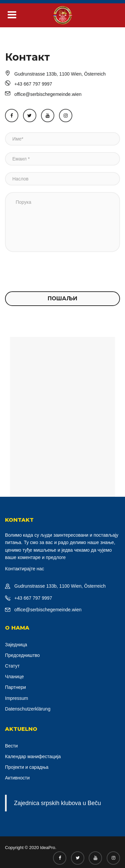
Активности (17, 778)
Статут (12, 666)
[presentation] (56, 272)
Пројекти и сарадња (27, 767)
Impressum (16, 698)
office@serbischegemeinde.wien (48, 610)
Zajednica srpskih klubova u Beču (57, 803)
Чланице (14, 677)
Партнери (15, 687)
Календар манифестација (33, 756)
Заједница (16, 645)
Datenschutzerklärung (28, 709)
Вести (11, 746)
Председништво (22, 655)
